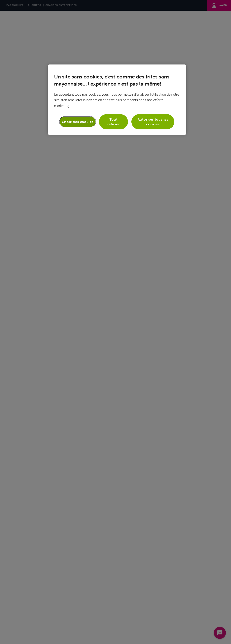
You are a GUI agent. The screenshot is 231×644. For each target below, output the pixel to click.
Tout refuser (114, 122)
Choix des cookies (78, 122)
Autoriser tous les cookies (153, 122)
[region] (117, 100)
